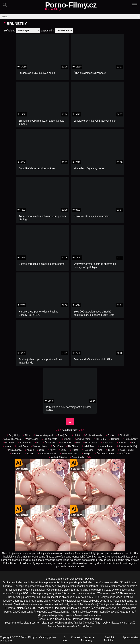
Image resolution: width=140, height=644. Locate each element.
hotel (133, 443)
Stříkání (66, 439)
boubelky (86, 597)
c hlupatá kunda (93, 435)
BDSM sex (122, 593)
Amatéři (121, 443)
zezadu (30, 454)
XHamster (104, 608)
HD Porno (9, 608)
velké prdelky (56, 615)
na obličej (72, 446)
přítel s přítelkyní (47, 454)
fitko (26, 435)
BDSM (27, 593)
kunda (74, 450)
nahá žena (21, 446)
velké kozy (86, 612)
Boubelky (9, 443)
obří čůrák (124, 454)
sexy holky (13, 435)
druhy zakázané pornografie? (44, 582)
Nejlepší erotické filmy (88, 623)
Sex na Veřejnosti (43, 435)
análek (29, 450)
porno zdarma (36, 586)
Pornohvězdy (130, 439)
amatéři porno (83, 439)
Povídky (90, 579)
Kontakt (76, 637)
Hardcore (87, 450)
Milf (77, 443)
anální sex (65, 443)
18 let (110, 450)
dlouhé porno (126, 435)
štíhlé (63, 450)
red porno (128, 601)
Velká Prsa (88, 446)
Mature (7, 446)
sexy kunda (77, 457)
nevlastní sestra (58, 457)
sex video (57, 446)
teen (23, 612)
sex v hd (16, 454)
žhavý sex (62, 435)
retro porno (97, 590)
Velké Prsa (107, 443)
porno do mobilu (27, 590)
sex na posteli (50, 439)
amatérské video (12, 439)
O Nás (65, 639)
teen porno (25, 443)
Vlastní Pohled (126, 450)
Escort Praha (85, 626)
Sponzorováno (131, 637)
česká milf (49, 443)
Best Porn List (38, 623)
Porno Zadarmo (93, 619)
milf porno (100, 439)
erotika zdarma (118, 586)
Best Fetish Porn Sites (61, 623)
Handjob (114, 439)
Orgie (41, 450)
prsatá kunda (14, 450)
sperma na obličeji (127, 446)
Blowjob (86, 454)
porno (134, 582)
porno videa (68, 608)
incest (55, 597)
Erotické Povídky (109, 639)
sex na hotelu (39, 446)
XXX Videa (38, 608)
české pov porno (104, 454)
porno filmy (106, 601)
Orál (99, 450)
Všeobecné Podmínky (88, 639)
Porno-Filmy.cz (71, 7)
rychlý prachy (23, 597)
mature (59, 590)
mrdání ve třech (69, 454)
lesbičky (8, 601)
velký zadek (31, 439)
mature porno (105, 446)
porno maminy (78, 593)
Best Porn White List (16, 623)
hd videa (66, 601)
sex (50, 612)
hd (37, 443)
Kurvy (52, 450)
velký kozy (119, 612)
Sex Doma (71, 579)
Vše (89, 457)
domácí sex (90, 443)
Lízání (76, 435)
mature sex (37, 604)
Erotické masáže (66, 626)
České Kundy (63, 619)
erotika (110, 435)
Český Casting (99, 604)
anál (93, 615)
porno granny (47, 593)
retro (134, 608)
